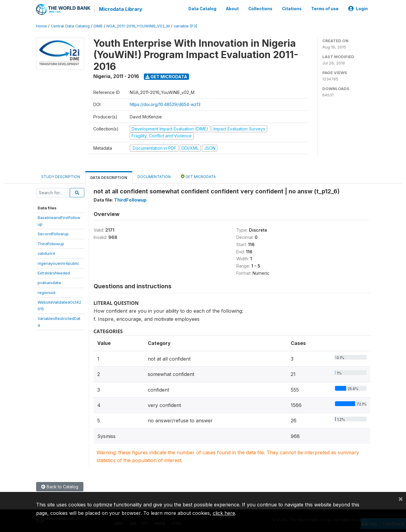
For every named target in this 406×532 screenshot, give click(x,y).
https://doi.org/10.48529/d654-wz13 (165, 104)
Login (358, 8)
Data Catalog (202, 8)
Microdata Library (120, 9)
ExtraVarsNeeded (54, 272)
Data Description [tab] (109, 177)
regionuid (46, 292)
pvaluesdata (49, 282)
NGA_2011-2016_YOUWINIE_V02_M (138, 25)
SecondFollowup (53, 233)
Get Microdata (166, 76)
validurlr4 (46, 253)
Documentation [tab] (154, 176)
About (232, 8)
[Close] (401, 499)
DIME (98, 25)
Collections (260, 8)
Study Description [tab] (61, 176)
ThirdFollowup (51, 243)
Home (42, 25)
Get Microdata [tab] (198, 176)
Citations (292, 8)
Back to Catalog (60, 486)
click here (224, 513)
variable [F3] (185, 25)
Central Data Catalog (70, 25)
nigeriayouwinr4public (59, 263)
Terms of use (325, 8)
